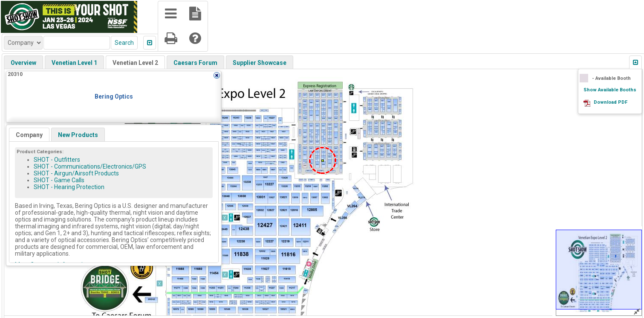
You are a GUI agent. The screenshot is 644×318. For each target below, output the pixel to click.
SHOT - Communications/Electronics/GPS (90, 166)
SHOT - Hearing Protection (69, 187)
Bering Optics (114, 96)
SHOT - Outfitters (57, 160)
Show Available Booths (610, 90)
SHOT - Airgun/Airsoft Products (76, 173)
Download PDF (611, 102)
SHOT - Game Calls (59, 180)
